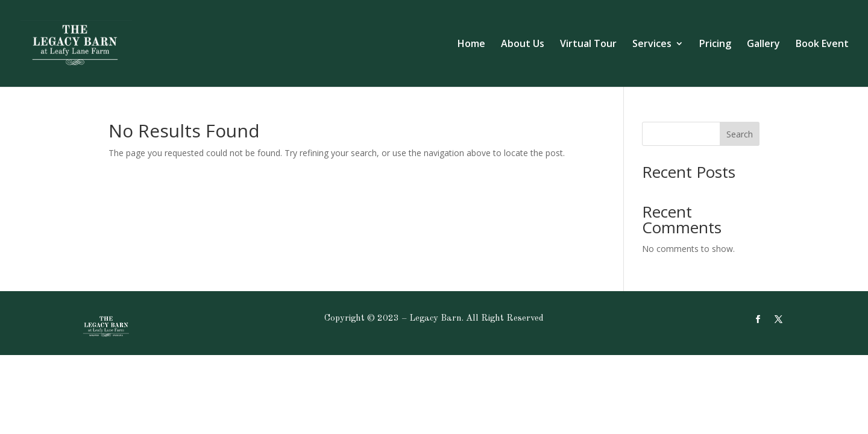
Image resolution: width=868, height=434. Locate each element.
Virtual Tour (588, 45)
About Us (523, 45)
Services (652, 45)
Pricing (715, 45)
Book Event (822, 45)
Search (740, 134)
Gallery (763, 45)
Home (471, 45)
